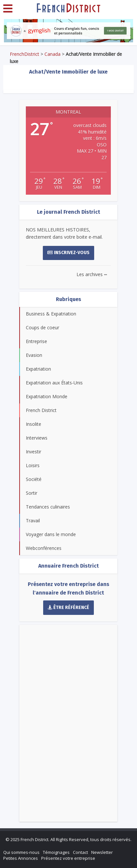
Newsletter (102, 852)
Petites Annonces (21, 858)
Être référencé (69, 608)
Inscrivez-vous (68, 253)
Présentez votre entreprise (68, 858)
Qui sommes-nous (21, 852)
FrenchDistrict (25, 54)
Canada (52, 54)
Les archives (92, 274)
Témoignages (56, 852)
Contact (80, 852)
